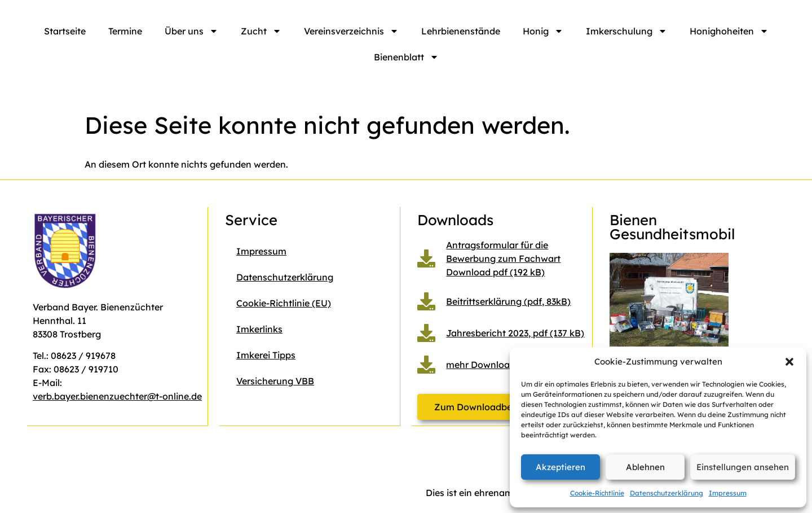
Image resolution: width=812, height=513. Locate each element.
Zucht (261, 31)
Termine (125, 31)
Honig (543, 31)
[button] (789, 362)
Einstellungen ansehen (743, 467)
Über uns (191, 31)
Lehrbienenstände (461, 31)
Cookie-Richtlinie (597, 493)
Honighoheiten (729, 31)
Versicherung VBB (275, 381)
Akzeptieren (561, 467)
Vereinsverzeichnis (351, 31)
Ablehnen (645, 467)
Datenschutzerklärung (667, 493)
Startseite (65, 31)
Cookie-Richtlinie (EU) (284, 303)
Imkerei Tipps (266, 355)
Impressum (728, 493)
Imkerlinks (259, 329)
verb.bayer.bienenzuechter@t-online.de (117, 396)
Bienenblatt (406, 57)
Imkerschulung (626, 31)
